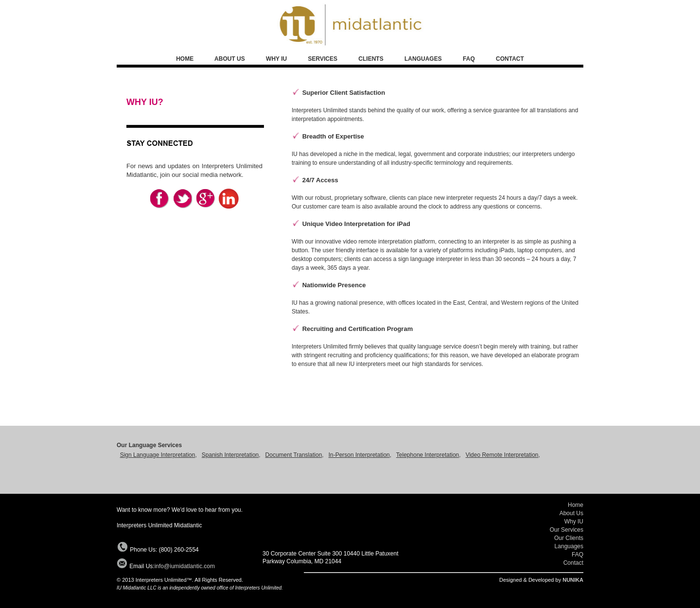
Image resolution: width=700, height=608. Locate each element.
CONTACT (510, 59)
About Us (571, 513)
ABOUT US (230, 59)
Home (576, 505)
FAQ (469, 59)
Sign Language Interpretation (158, 455)
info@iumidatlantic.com (185, 566)
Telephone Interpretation (428, 455)
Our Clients (569, 538)
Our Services (567, 530)
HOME (185, 59)
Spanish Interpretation (230, 455)
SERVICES (323, 59)
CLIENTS (371, 59)
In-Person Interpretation (359, 455)
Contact (573, 563)
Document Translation (294, 455)
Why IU (574, 521)
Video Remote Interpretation (502, 455)
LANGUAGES (423, 59)
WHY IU (276, 59)
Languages (569, 546)
